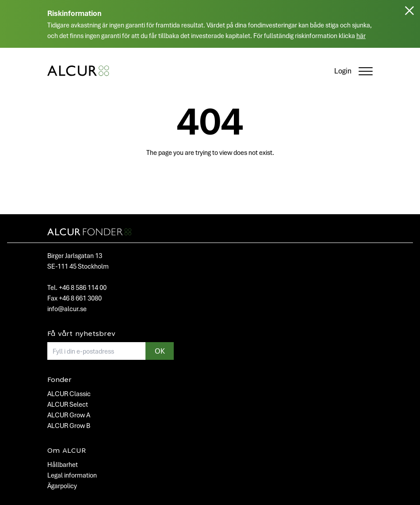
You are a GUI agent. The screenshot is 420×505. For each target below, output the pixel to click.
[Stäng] (409, 27)
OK (160, 351)
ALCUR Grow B (69, 425)
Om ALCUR (67, 451)
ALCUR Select (68, 404)
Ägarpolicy (62, 486)
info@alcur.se (67, 308)
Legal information (72, 475)
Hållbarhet (63, 464)
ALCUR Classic (69, 393)
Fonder (59, 380)
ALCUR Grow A (69, 415)
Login (343, 71)
